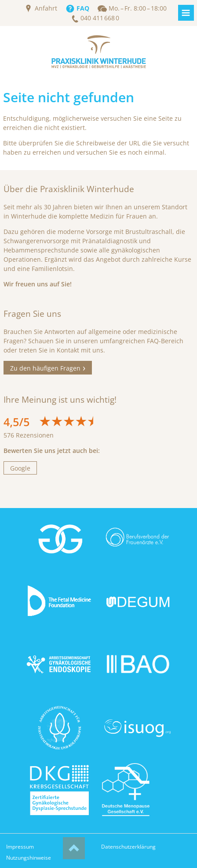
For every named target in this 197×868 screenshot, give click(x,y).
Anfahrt (46, 8)
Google (20, 468)
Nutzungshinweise (29, 858)
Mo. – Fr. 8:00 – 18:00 (138, 8)
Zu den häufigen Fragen (45, 368)
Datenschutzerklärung (128, 847)
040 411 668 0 (100, 18)
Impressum (20, 847)
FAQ (83, 8)
